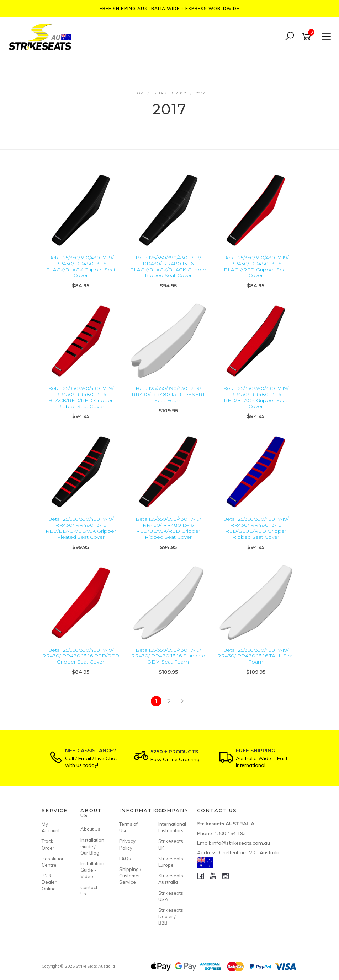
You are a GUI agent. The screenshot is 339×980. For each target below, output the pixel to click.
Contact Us (89, 890)
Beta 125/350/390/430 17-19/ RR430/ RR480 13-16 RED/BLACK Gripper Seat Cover (256, 397)
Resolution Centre (53, 862)
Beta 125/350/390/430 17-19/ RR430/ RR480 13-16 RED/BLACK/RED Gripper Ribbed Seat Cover (168, 528)
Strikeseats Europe (170, 862)
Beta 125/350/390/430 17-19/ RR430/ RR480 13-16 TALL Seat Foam (256, 656)
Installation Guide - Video (92, 870)
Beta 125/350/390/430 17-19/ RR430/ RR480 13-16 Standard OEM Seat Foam (168, 656)
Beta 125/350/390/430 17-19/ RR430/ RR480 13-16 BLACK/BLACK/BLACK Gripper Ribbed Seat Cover (168, 266)
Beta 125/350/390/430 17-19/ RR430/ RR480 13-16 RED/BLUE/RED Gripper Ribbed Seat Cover (256, 528)
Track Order (48, 844)
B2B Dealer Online (49, 882)
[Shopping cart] (308, 37)
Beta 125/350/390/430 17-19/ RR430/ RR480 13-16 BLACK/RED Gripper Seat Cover (256, 266)
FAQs (125, 859)
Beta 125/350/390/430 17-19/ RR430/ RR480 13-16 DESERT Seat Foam (168, 394)
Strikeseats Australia (170, 879)
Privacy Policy (127, 844)
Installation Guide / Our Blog (92, 846)
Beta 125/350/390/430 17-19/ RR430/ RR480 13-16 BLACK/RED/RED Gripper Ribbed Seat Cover (81, 397)
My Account (51, 827)
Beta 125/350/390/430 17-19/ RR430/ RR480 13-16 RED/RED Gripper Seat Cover (81, 656)
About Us (90, 829)
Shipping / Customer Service (130, 876)
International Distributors (170, 827)
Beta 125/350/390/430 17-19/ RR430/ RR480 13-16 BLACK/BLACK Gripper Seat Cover (81, 266)
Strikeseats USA (170, 896)
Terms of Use (128, 827)
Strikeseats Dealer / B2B (170, 916)
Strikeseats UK (170, 844)
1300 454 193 (230, 833)
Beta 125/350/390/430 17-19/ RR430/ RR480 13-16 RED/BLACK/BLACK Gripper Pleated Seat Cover (81, 528)
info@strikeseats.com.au (241, 843)
